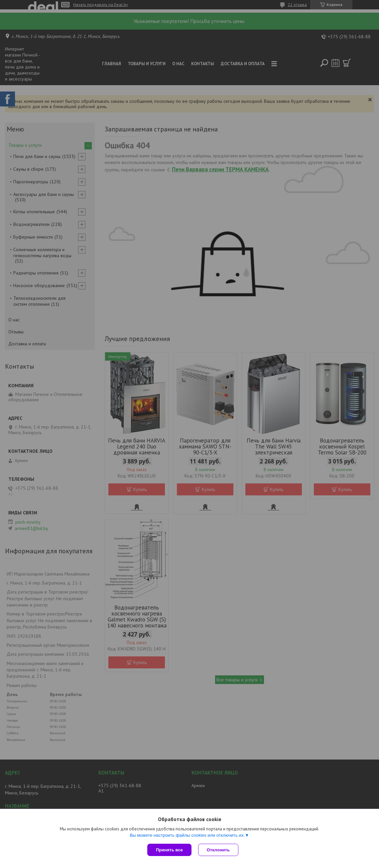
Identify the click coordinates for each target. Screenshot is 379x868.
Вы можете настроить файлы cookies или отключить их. (187, 835)
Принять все (169, 850)
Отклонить (218, 850)
